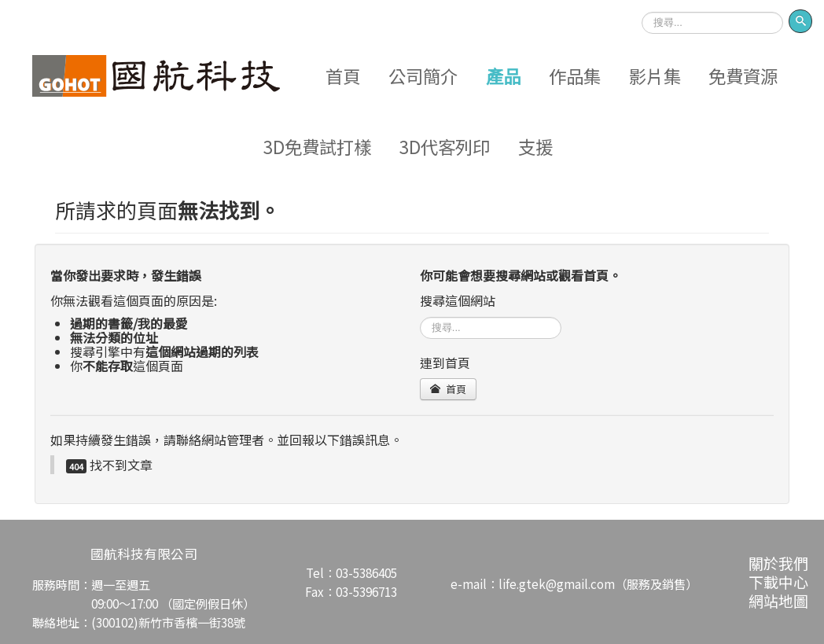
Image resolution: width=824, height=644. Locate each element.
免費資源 (743, 75)
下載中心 (778, 581)
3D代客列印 (445, 146)
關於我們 (778, 563)
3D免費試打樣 (317, 146)
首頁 (343, 75)
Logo (156, 75)
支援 (535, 146)
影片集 (655, 75)
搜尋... (420, 316)
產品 (503, 75)
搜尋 (642, 7)
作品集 (575, 75)
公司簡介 (423, 75)
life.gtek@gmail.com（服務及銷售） (598, 583)
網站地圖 (778, 600)
